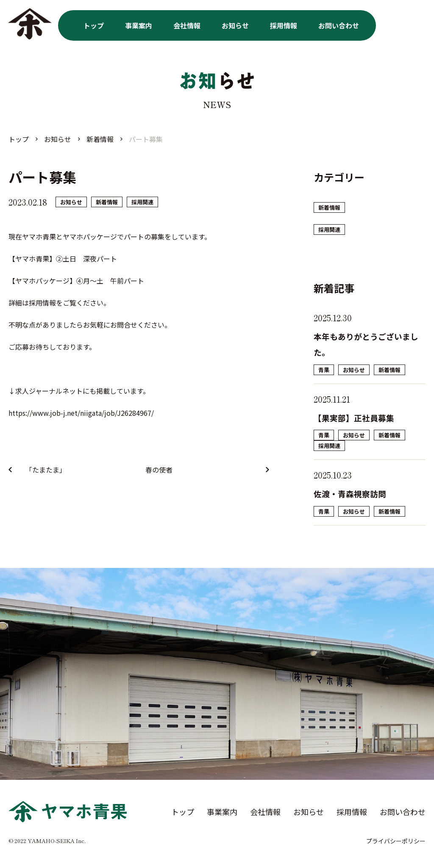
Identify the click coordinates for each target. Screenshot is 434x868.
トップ (94, 25)
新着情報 (107, 202)
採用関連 (142, 202)
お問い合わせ (339, 25)
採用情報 (284, 25)
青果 (324, 370)
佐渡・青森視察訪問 (350, 494)
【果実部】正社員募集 (354, 418)
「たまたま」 (46, 470)
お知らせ (235, 25)
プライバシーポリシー (396, 841)
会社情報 (187, 25)
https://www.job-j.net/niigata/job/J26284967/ (81, 413)
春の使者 (159, 470)
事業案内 (139, 25)
